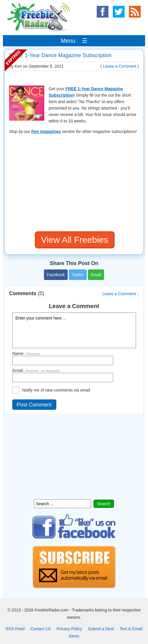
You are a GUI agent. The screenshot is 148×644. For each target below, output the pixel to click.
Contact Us (41, 629)
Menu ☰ (74, 41)
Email (96, 275)
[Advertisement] (74, 183)
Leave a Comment (120, 66)
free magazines (46, 131)
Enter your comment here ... (74, 330)
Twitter (78, 275)
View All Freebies (75, 240)
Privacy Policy (69, 629)
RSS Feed (15, 629)
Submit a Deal (101, 629)
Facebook (56, 275)
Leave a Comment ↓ (121, 294)
